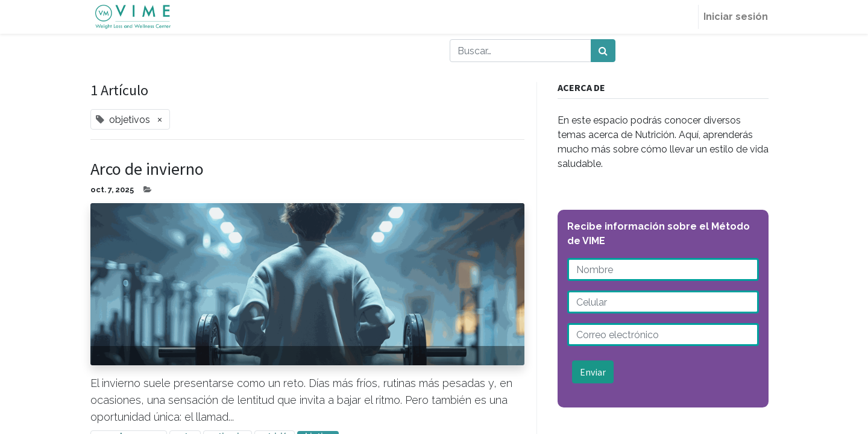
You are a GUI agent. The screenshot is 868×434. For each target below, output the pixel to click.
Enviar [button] (593, 372)
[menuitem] (679, 17)
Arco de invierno (147, 169)
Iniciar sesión (731, 17)
